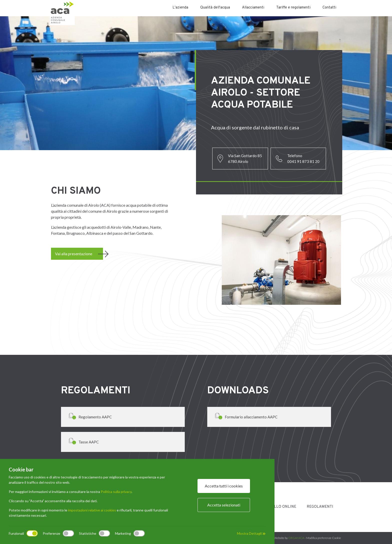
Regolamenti (320, 507)
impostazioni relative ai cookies (92, 510)
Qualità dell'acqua (215, 8)
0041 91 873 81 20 (303, 161)
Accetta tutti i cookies (224, 486)
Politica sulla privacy (116, 492)
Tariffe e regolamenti (293, 8)
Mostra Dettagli (251, 533)
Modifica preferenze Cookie (324, 538)
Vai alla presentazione (74, 254)
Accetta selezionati (224, 505)
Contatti (329, 8)
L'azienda (180, 8)
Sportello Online (278, 507)
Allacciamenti (253, 8)
